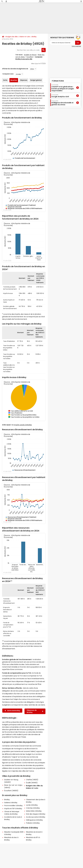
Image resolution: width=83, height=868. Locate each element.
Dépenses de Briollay (35, 711)
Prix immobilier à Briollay (13, 805)
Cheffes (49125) (32, 780)
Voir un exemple (76, 46)
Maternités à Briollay (34, 811)
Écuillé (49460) (32, 783)
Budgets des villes (12, 37)
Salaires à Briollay (11, 803)
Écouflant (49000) (11, 791)
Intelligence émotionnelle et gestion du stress (62, 103)
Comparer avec (8, 74)
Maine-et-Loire (25, 37)
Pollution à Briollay (33, 823)
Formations (58, 81)
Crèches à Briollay (33, 808)
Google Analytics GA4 (60, 96)
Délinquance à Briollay (34, 820)
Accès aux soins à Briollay (36, 817)
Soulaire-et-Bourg (30, 55)
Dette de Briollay (12, 711)
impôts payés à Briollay (23, 425)
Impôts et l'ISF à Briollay (13, 808)
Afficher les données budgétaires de (15, 69)
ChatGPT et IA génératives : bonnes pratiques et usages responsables (63, 88)
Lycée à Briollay (32, 805)
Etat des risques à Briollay (36, 814)
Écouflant (30, 57)
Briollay (34, 37)
